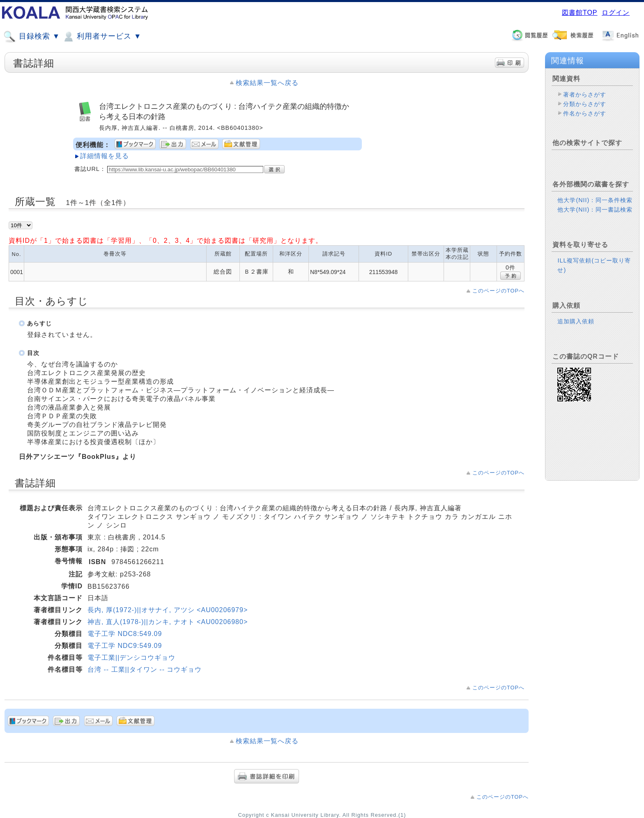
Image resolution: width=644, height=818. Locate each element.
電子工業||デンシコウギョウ (131, 658)
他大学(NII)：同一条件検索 (595, 200)
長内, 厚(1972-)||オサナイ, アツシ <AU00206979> (168, 610)
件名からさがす (585, 113)
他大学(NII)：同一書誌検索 (595, 210)
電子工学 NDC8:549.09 (125, 634)
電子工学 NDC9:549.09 (125, 646)
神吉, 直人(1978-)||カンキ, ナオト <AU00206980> (168, 622)
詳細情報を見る (105, 156)
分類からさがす (585, 104)
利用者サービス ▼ (102, 37)
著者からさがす (585, 94)
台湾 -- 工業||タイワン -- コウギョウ (145, 669)
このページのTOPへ (498, 291)
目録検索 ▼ (32, 37)
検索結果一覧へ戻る (267, 83)
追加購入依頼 (576, 321)
